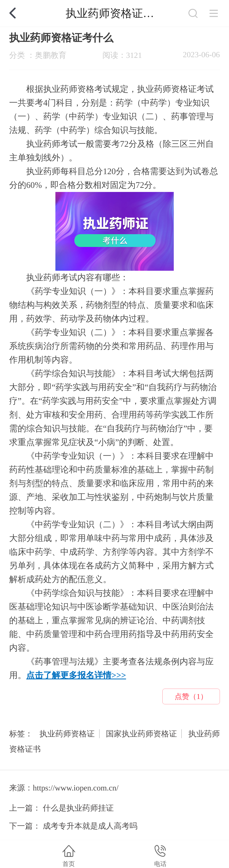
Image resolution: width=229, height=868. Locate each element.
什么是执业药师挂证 (78, 808)
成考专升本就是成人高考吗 (90, 826)
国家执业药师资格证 (141, 734)
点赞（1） (191, 696)
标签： (21, 734)
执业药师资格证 (67, 734)
